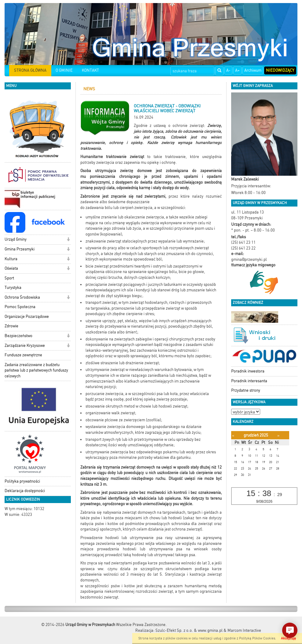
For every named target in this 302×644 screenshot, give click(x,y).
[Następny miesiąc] (278, 435)
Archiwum (253, 70)
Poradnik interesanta (249, 381)
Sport (9, 278)
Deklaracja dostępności (25, 491)
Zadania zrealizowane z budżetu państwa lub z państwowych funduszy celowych (36, 370)
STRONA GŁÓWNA (30, 70)
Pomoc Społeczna (20, 307)
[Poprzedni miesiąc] (233, 435)
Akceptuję (288, 638)
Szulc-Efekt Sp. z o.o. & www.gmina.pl (189, 630)
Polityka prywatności (22, 481)
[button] (68, 240)
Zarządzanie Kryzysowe (25, 345)
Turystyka (13, 288)
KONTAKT (90, 70)
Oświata (11, 268)
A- (228, 70)
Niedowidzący (280, 70)
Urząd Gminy (16, 239)
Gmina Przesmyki (20, 249)
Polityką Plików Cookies (257, 638)
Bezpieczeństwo (18, 336)
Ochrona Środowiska (22, 297)
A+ (237, 70)
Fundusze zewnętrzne (23, 355)
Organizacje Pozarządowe (27, 317)
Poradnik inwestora (248, 371)
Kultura (11, 259)
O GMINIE (64, 70)
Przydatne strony (246, 390)
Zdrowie (11, 326)
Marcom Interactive (244, 630)
